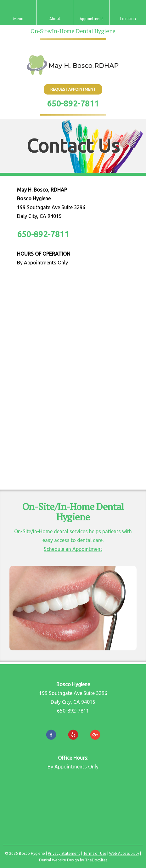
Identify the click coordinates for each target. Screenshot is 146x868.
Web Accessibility (124, 853)
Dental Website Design (59, 860)
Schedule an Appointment (73, 549)
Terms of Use (95, 853)
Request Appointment (73, 89)
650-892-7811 (73, 103)
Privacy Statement (64, 853)
